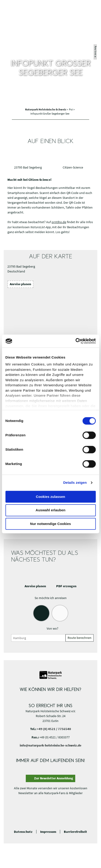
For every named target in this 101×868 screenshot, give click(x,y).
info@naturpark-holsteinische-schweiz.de (50, 745)
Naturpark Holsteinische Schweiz (46, 109)
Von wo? (52, 628)
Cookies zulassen (51, 497)
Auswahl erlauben (50, 510)
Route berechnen (80, 638)
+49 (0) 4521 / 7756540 (54, 729)
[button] (92, 8)
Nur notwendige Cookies (51, 524)
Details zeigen (75, 482)
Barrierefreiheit (75, 832)
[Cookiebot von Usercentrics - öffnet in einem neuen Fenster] (75, 341)
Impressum (48, 832)
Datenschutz (23, 832)
